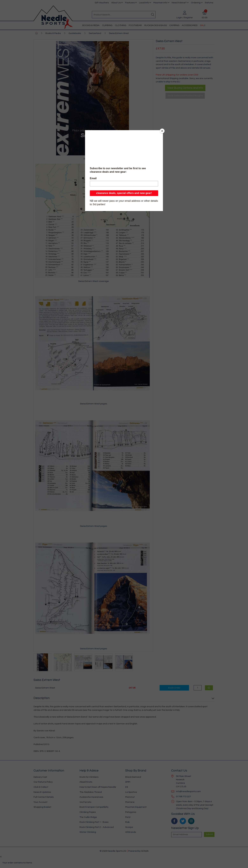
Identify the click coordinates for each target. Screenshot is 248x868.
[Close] (162, 131)
